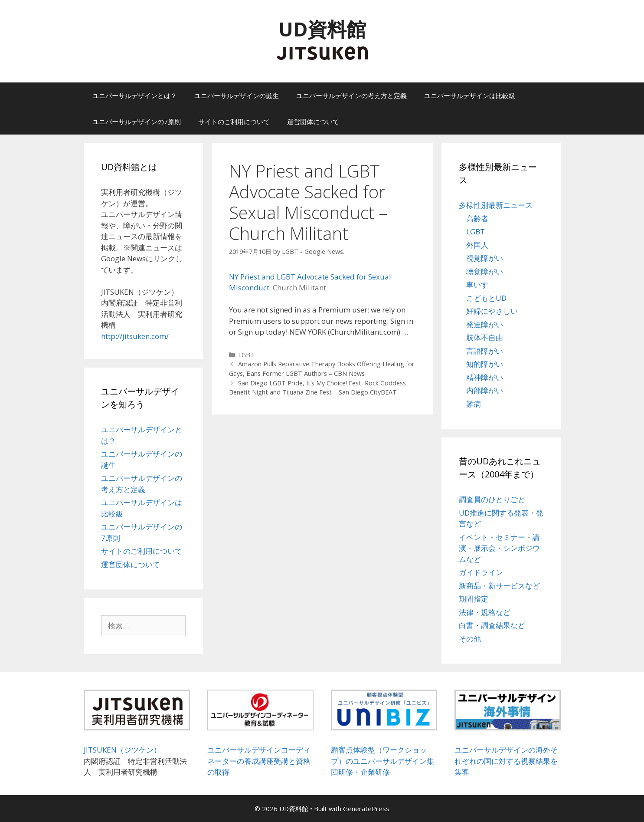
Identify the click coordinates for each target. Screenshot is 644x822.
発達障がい (485, 324)
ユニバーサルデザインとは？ (135, 95)
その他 (470, 639)
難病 (474, 404)
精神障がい (485, 377)
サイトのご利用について (234, 122)
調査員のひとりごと (492, 499)
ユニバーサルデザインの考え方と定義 (351, 95)
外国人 (477, 245)
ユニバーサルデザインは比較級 (470, 95)
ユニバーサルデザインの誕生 (237, 95)
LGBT (246, 355)
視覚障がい (485, 258)
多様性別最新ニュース (496, 205)
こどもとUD (486, 298)
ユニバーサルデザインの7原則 (137, 122)
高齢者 (477, 219)
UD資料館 (322, 29)
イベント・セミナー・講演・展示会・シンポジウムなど (499, 548)
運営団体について (313, 122)
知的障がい (485, 364)
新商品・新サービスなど (499, 586)
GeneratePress (366, 809)
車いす (477, 284)
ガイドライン (481, 572)
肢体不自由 (485, 337)
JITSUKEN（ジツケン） (122, 750)
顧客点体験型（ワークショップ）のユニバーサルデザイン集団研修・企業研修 (382, 761)
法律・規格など (485, 612)
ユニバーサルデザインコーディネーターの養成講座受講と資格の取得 (259, 761)
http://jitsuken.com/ (135, 336)
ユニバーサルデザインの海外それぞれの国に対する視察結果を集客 (506, 761)
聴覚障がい (485, 271)
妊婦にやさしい (492, 311)
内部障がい (485, 390)
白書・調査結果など (492, 625)
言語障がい (485, 351)
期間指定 (474, 599)
